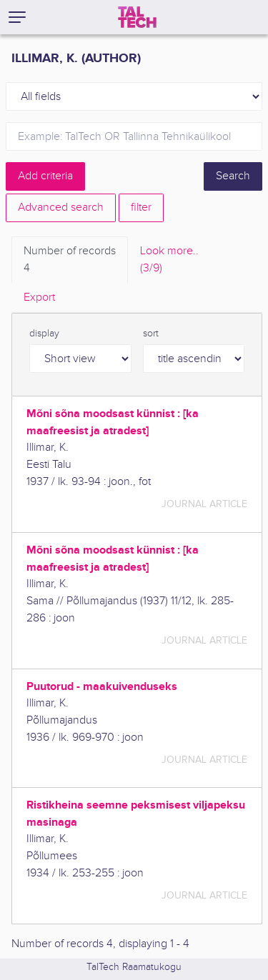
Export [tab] (39, 297)
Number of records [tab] (70, 261)
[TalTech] (137, 17)
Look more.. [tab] (169, 261)
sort (151, 334)
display (44, 334)
